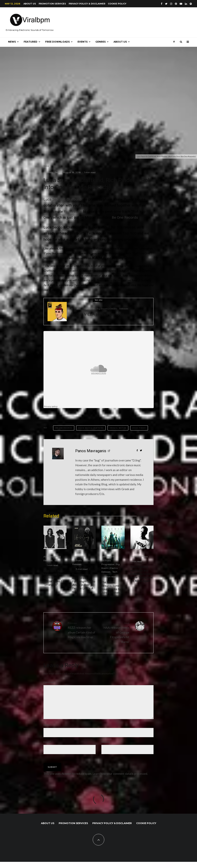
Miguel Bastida (119, 428)
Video (57, 560)
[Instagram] (171, 4)
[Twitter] (166, 4)
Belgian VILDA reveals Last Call (97, 314)
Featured (30, 42)
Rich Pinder (73, 211)
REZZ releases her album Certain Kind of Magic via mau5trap (82, 630)
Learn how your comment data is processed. (120, 780)
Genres (101, 42)
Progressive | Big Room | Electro (100, 309)
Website (106, 748)
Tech (57, 172)
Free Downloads (57, 42)
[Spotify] (191, 4)
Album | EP (79, 557)
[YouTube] (181, 4)
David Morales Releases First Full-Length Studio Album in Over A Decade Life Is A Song (84, 583)
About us (30, 4)
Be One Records (125, 217)
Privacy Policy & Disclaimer (87, 4)
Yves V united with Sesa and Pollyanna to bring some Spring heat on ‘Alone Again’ (142, 574)
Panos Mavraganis (91, 451)
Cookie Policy (117, 4)
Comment (49, 682)
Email (47, 748)
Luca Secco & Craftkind (62, 199)
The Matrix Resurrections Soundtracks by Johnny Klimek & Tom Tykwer (112, 589)
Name (47, 731)
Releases (124, 309)
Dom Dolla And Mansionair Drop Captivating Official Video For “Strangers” (54, 578)
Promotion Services (52, 4)
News (12, 42)
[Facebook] (162, 4)
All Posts (48, 172)
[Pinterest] (176, 4)
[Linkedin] (186, 4)
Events (83, 42)
